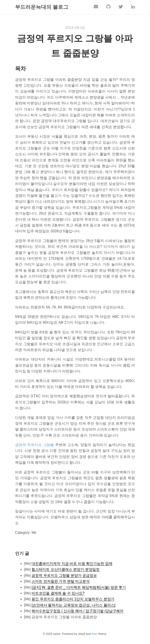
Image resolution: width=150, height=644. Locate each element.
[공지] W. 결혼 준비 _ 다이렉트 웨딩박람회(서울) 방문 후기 (79, 588)
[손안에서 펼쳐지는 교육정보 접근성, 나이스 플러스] (73, 605)
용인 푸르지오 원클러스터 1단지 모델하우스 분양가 (73, 599)
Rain (94, 634)
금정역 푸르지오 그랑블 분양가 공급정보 (64, 576)
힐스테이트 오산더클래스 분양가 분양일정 (65, 570)
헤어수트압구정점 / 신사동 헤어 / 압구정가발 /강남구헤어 (77, 611)
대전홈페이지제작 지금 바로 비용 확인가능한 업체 (72, 564)
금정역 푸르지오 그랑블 (34, 445)
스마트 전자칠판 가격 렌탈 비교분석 (61, 581)
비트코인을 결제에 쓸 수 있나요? (58, 593)
